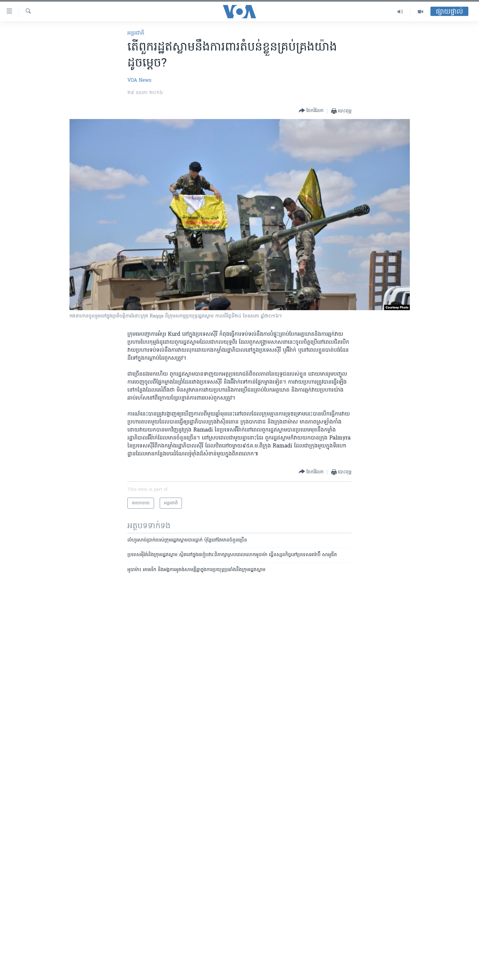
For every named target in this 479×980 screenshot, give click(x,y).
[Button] (311, 111)
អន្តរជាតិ (136, 33)
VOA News (139, 81)
